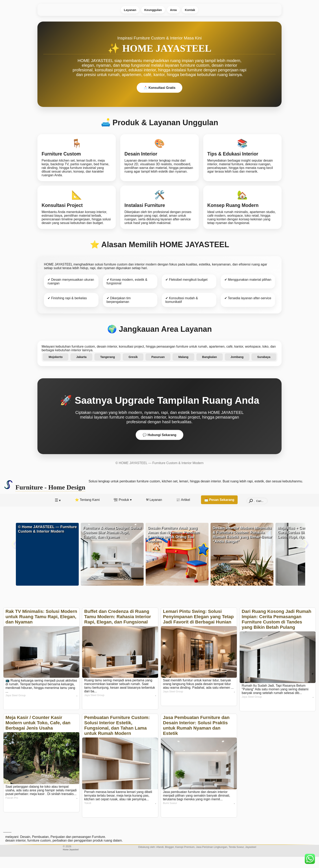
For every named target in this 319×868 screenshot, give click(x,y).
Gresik (133, 367)
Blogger (169, 858)
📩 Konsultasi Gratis (160, 89)
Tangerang (108, 367)
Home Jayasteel (71, 861)
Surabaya (263, 367)
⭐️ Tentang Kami (87, 511)
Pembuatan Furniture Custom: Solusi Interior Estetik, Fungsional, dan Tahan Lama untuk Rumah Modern (117, 737)
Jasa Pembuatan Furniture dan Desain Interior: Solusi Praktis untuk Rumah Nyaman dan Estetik (196, 737)
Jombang (236, 367)
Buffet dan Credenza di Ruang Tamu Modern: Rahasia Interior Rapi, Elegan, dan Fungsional (118, 628)
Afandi (160, 858)
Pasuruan (158, 367)
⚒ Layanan (154, 511)
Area (175, 10)
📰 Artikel (183, 511)
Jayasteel (251, 858)
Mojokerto (57, 367)
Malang (183, 367)
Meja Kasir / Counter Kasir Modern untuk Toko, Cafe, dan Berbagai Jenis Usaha (38, 734)
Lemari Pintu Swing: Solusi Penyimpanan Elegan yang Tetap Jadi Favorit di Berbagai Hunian (198, 628)
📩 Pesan (219, 511)
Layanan (127, 10)
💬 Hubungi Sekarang (159, 446)
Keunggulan (152, 10)
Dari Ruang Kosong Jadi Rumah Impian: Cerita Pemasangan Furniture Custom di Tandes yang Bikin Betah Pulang (276, 630)
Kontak (193, 10)
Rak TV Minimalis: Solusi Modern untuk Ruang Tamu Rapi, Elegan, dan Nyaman (41, 628)
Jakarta (82, 367)
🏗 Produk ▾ (123, 511)
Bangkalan (209, 367)
